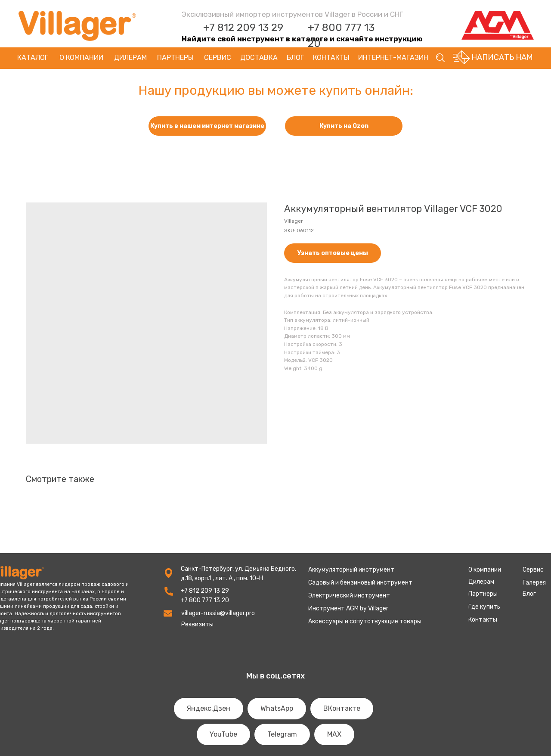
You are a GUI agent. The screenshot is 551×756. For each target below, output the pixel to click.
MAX (334, 734)
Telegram (282, 734)
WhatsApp (277, 708)
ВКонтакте (342, 708)
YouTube (223, 734)
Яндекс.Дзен (209, 708)
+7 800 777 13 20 (205, 600)
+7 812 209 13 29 (243, 28)
